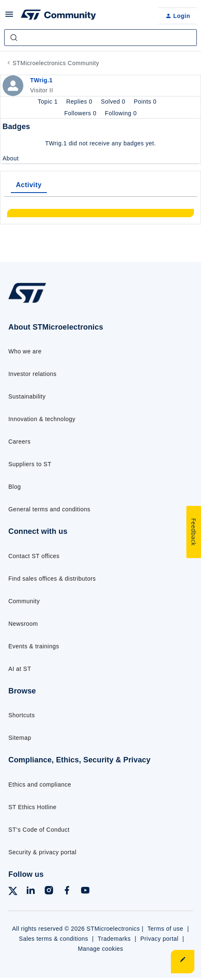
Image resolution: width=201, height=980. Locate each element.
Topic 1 (48, 102)
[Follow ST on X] (13, 892)
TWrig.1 (41, 80)
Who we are (25, 351)
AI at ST (20, 669)
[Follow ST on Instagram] (49, 892)
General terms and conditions (49, 509)
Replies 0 (80, 102)
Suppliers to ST (30, 464)
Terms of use (165, 929)
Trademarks (114, 939)
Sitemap (20, 738)
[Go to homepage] (27, 303)
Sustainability (27, 396)
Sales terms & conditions (53, 939)
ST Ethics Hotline (32, 807)
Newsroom (23, 624)
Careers (19, 442)
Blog (15, 487)
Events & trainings (34, 646)
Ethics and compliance (40, 785)
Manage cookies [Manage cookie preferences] (100, 949)
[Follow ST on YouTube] (85, 892)
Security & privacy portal (42, 852)
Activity (29, 185)
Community (24, 601)
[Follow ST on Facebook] (67, 892)
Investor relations (32, 374)
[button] (9, 17)
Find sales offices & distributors (52, 579)
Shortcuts (22, 715)
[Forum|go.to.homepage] (59, 16)
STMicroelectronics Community (56, 63)
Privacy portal (160, 939)
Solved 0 (114, 102)
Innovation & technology (42, 419)
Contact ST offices (34, 556)
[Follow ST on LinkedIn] (31, 892)
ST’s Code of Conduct (39, 830)
